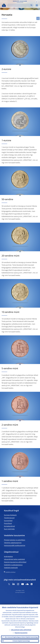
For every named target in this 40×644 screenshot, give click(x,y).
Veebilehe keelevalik (11, 568)
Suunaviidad (8, 521)
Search (31, 5)
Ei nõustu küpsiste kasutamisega (21, 641)
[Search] (19, 5)
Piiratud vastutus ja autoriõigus (15, 540)
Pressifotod (8, 523)
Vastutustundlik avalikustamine (15, 545)
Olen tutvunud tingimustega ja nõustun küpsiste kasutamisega (21, 637)
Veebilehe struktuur (10, 572)
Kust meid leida (9, 529)
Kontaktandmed (9, 526)
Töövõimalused (9, 518)
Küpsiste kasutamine (21, 633)
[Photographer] (27, 58)
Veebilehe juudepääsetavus (13, 565)
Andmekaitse (8, 556)
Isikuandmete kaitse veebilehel (14, 559)
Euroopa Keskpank (10, 515)
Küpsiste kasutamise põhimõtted (15, 562)
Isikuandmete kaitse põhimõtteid (21, 630)
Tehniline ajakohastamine (13, 543)
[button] (37, 2)
